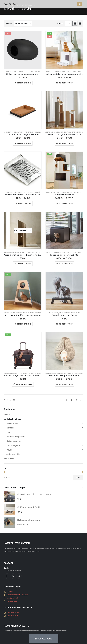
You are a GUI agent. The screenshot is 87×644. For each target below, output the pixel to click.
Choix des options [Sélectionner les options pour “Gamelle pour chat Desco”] (64, 324)
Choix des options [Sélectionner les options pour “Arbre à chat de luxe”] (64, 203)
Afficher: (60, 23)
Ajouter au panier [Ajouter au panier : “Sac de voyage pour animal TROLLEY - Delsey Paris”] (24, 384)
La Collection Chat (11, 72)
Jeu (65, 132)
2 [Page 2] (71, 400)
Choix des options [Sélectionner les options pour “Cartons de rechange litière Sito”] (23, 143)
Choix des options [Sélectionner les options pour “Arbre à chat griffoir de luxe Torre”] (64, 143)
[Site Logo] (11, 4)
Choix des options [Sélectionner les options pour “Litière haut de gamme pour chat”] (23, 83)
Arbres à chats (51, 132)
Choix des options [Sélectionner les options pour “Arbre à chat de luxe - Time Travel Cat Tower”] (23, 264)
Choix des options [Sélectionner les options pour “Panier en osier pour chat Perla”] (64, 384)
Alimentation (54, 313)
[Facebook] (7, 550)
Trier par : (9, 23)
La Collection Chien (12, 423)
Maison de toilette (24, 72)
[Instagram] (19, 550)
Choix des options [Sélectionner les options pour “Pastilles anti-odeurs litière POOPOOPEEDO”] (23, 203)
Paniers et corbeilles (79, 373)
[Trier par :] (23, 23)
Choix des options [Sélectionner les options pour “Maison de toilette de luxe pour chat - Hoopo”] (64, 83)
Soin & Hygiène (37, 72)
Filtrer (9, 451)
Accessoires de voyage (12, 373)
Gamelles (62, 313)
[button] (80, 4)
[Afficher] (68, 23)
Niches (68, 373)
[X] (13, 550)
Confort (60, 132)
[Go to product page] (23, 50)
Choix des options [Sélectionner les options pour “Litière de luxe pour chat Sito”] (64, 264)
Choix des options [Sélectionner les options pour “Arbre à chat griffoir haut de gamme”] (23, 324)
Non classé (9, 428)
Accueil (7, 415)
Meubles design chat (40, 313)
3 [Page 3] (76, 400)
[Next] (81, 400)
